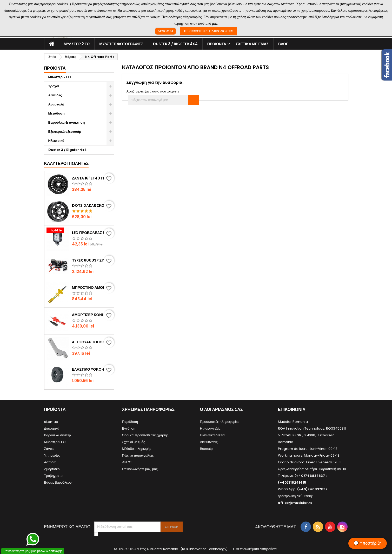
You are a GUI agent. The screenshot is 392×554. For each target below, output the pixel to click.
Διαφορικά (52, 428)
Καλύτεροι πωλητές (67, 163)
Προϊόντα (217, 44)
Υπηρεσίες (52, 455)
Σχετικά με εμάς (252, 44)
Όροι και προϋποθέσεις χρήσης (145, 435)
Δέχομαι (165, 31)
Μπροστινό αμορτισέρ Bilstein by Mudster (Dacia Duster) (92, 288)
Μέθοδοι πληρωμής (137, 449)
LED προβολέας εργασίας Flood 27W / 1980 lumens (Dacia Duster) (92, 233)
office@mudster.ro (295, 503)
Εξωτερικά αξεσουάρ (65, 132)
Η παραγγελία (210, 428)
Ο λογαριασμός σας (221, 409)
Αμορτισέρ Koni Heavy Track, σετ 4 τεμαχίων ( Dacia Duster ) (92, 315)
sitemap (51, 422)
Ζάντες (49, 449)
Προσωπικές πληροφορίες (220, 422)
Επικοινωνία (292, 409)
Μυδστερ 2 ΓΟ (77, 44)
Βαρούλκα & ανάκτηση (67, 122)
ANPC (127, 462)
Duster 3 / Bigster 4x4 (175, 44)
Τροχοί (54, 86)
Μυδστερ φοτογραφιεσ (121, 44)
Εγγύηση (129, 428)
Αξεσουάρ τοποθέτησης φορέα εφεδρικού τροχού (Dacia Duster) (92, 342)
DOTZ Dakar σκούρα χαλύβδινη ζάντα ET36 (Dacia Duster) (92, 205)
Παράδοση (130, 422)
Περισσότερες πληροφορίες (209, 31)
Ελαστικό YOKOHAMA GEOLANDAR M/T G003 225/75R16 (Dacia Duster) (92, 369)
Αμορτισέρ (52, 469)
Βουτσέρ (206, 449)
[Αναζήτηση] (163, 100)
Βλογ (283, 44)
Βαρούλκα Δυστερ (58, 435)
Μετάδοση (57, 113)
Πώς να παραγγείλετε (138, 455)
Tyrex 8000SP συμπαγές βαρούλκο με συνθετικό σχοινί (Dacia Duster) (92, 260)
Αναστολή (56, 104)
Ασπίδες (55, 95)
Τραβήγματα (54, 476)
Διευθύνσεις (209, 442)
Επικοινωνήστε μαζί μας (140, 469)
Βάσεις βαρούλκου (58, 482)
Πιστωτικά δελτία (212, 435)
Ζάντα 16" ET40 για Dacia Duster (92, 178)
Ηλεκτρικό (56, 141)
